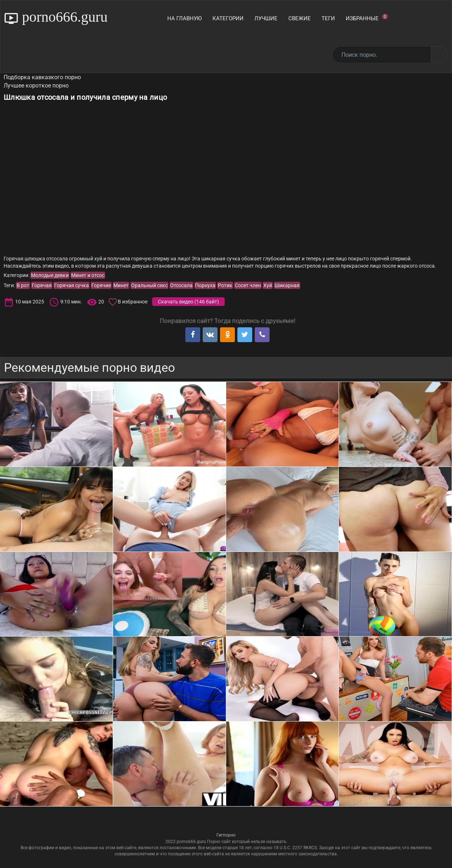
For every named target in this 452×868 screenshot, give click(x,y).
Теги (328, 18)
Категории (228, 18)
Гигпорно (226, 835)
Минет (121, 285)
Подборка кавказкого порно (42, 77)
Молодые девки (50, 275)
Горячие (101, 285)
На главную (184, 18)
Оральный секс (149, 285)
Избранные (367, 18)
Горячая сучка (72, 285)
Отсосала (181, 285)
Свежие (300, 18)
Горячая (42, 285)
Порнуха (205, 285)
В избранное (133, 302)
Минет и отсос (88, 275)
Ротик (225, 285)
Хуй (268, 285)
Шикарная (287, 285)
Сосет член (248, 285)
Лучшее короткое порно (36, 86)
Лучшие (266, 18)
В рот (23, 285)
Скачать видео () (188, 302)
